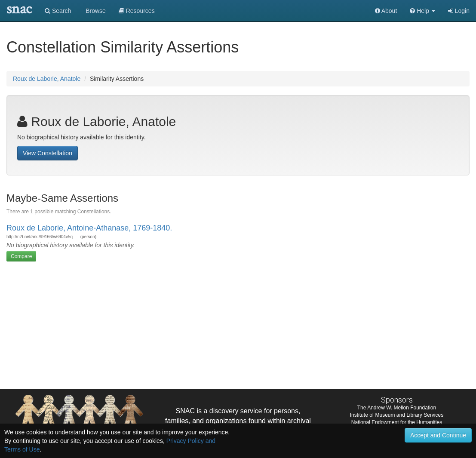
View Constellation (48, 153)
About (386, 11)
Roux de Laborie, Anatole (47, 79)
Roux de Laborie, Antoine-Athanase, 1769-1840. (89, 228)
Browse (95, 11)
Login (459, 11)
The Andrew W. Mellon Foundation (397, 408)
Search (58, 11)
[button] (422, 11)
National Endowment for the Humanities (397, 422)
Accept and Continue (438, 435)
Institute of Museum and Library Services (397, 415)
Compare (21, 256)
